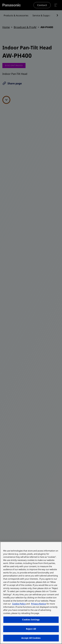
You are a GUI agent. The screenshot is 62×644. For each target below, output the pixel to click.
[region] (31, 593)
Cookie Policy (19, 604)
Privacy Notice (39, 604)
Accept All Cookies (31, 638)
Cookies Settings (31, 620)
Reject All (31, 629)
